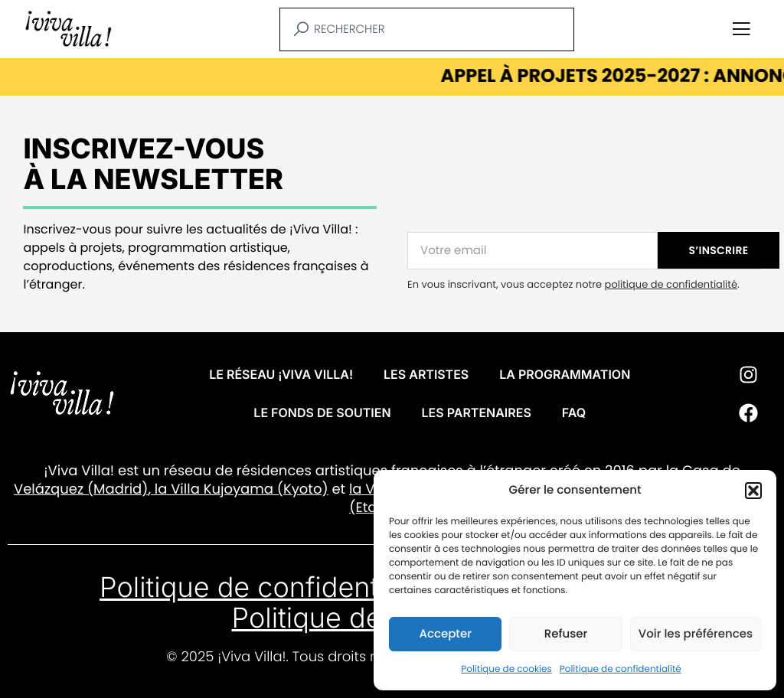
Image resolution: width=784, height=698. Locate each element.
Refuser (566, 634)
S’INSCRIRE (719, 250)
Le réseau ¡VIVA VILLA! (281, 374)
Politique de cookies (506, 669)
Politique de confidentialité (621, 669)
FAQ (574, 413)
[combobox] (427, 29)
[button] (753, 491)
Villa (185, 489)
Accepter (445, 634)
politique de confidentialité (671, 284)
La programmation (565, 374)
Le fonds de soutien (322, 413)
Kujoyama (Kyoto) (264, 489)
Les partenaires (477, 413)
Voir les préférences (696, 634)
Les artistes (426, 374)
